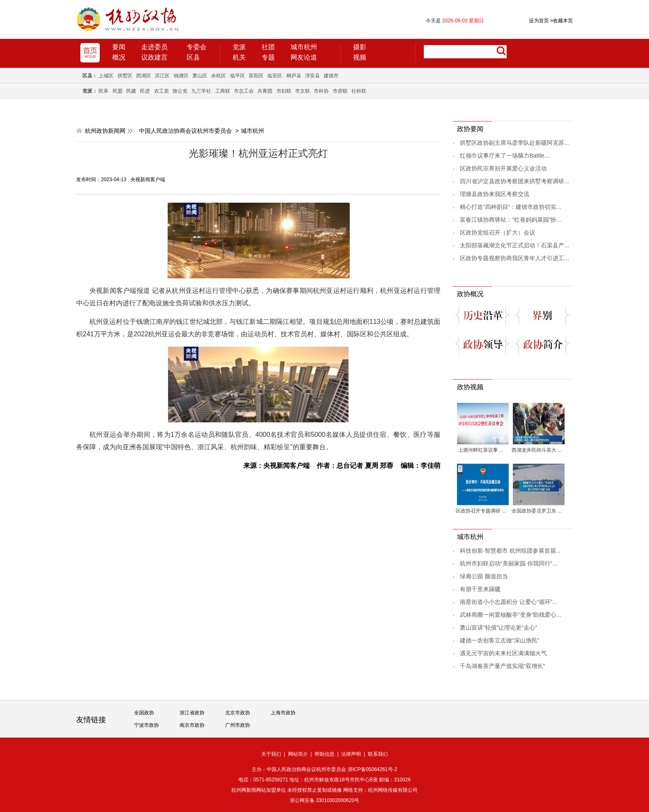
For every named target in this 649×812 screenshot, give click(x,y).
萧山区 (200, 76)
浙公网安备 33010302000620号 (325, 800)
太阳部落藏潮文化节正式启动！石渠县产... (514, 245)
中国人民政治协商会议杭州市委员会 (185, 131)
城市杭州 (304, 47)
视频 (360, 57)
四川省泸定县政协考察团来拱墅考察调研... (514, 181)
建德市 (331, 76)
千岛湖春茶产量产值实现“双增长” (502, 666)
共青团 (265, 91)
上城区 (106, 76)
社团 (268, 47)
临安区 (275, 76)
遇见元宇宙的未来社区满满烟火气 (503, 653)
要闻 (119, 47)
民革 (103, 91)
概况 (119, 57)
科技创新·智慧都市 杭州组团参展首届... (510, 551)
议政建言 (154, 57)
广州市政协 (238, 725)
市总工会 (244, 91)
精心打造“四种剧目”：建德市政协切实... (511, 207)
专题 (268, 57)
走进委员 (154, 47)
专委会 (197, 47)
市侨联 (340, 91)
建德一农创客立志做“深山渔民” (499, 640)
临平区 (238, 76)
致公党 (180, 91)
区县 (193, 57)
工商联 (223, 91)
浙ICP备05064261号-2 (373, 769)
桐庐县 (294, 76)
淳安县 (312, 76)
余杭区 (219, 76)
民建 (131, 91)
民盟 (118, 91)
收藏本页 (561, 21)
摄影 (360, 47)
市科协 (321, 91)
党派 (239, 47)
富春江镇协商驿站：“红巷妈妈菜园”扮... (511, 220)
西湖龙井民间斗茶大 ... (537, 450)
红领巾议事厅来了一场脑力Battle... (504, 156)
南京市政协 (192, 725)
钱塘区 (181, 76)
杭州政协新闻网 (105, 131)
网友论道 (304, 57)
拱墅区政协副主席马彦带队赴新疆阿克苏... (514, 143)
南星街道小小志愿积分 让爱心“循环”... (508, 602)
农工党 (161, 91)
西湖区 (144, 76)
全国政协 (144, 713)
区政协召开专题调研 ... (481, 511)
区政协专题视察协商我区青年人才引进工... (514, 258)
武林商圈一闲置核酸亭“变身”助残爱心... (511, 615)
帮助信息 (324, 754)
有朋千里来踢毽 (480, 589)
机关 (239, 57)
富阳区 (256, 76)
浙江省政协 (192, 713)
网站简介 (298, 754)
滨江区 (162, 76)
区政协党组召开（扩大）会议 (498, 232)
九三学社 (201, 91)
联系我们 (378, 754)
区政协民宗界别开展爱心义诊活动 (503, 168)
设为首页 (539, 21)
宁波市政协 (147, 725)
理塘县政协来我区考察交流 (495, 194)
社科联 (359, 91)
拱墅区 (125, 76)
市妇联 (284, 91)
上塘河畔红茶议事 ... (481, 450)
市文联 (303, 91)
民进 (145, 91)
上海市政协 (283, 713)
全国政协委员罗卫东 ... (537, 511)
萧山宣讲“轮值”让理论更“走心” (499, 628)
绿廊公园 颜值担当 (484, 576)
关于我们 (271, 754)
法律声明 (351, 754)
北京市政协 (238, 713)
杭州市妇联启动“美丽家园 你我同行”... (508, 563)
